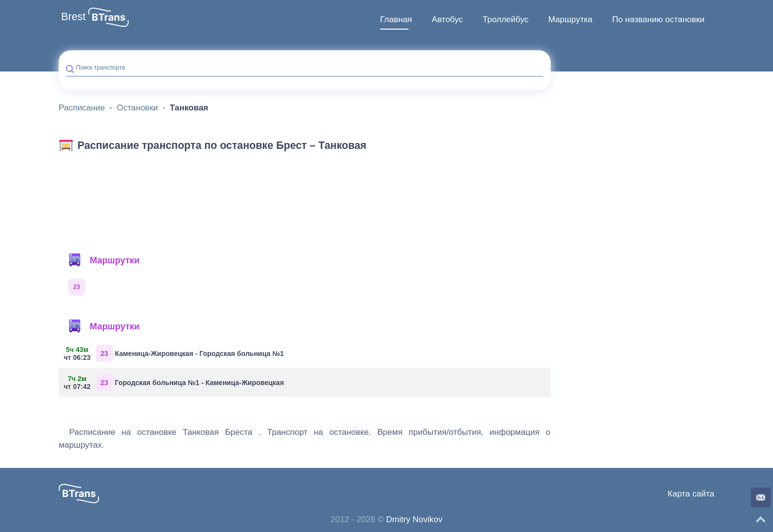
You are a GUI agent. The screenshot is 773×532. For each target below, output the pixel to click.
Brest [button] (73, 17)
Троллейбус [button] (506, 19)
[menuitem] (396, 20)
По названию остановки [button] (658, 19)
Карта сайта (691, 494)
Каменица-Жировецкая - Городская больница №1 (175, 353)
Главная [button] (396, 19)
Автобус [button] (447, 19)
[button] (108, 17)
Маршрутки (104, 260)
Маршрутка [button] (570, 19)
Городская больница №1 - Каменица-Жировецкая (175, 382)
